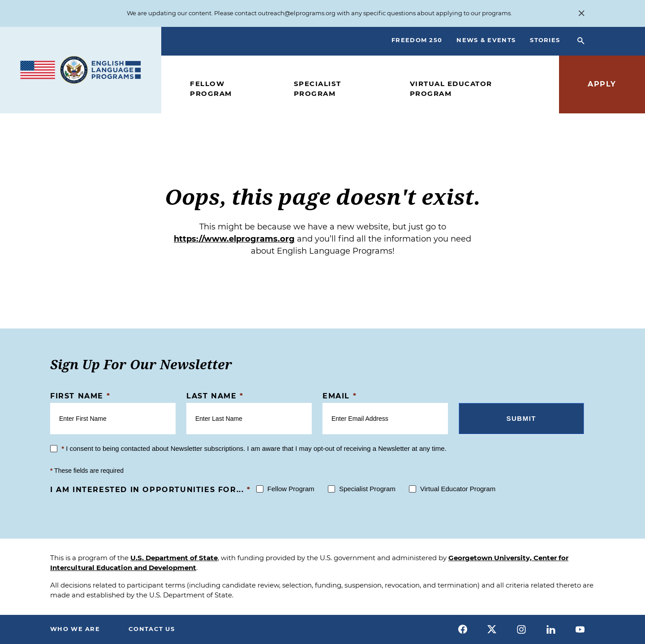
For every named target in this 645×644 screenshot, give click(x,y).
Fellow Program (211, 89)
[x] (492, 629)
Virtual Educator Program (451, 89)
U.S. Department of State (174, 558)
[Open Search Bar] (581, 41)
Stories (545, 40)
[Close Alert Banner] (581, 13)
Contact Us (152, 629)
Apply (602, 84)
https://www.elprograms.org (234, 239)
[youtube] (580, 629)
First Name (80, 396)
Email (340, 396)
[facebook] (463, 629)
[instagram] (521, 629)
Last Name (215, 396)
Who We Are (75, 629)
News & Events (486, 40)
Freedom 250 (417, 40)
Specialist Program (318, 89)
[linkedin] (551, 629)
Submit (522, 418)
